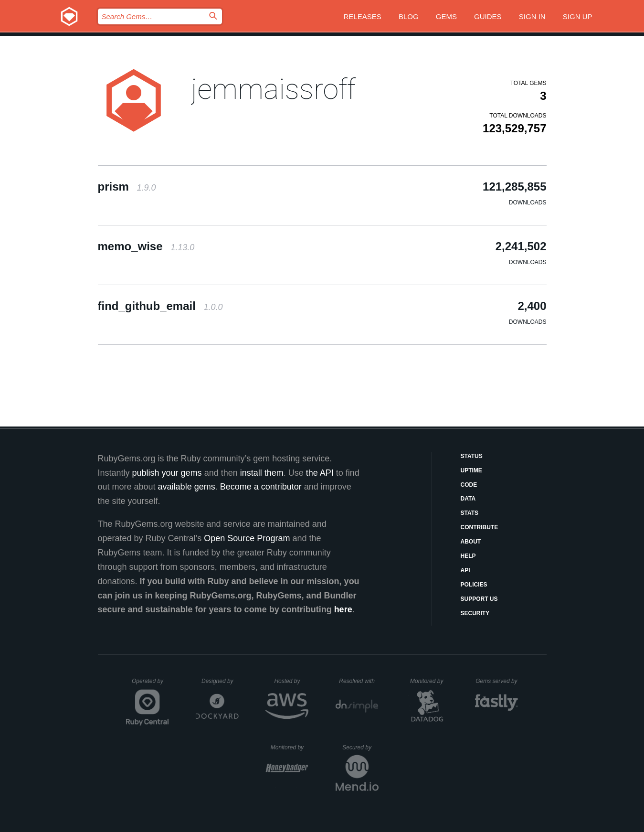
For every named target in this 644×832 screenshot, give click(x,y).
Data (468, 499)
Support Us (479, 599)
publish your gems (167, 473)
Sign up (578, 16)
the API (320, 473)
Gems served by (497, 681)
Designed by (220, 681)
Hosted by (291, 681)
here (343, 609)
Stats (470, 513)
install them (262, 473)
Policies (474, 585)
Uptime (471, 470)
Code (469, 485)
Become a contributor (261, 487)
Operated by (150, 684)
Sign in (532, 16)
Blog (409, 16)
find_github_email (160, 306)
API (465, 570)
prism (127, 187)
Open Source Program (247, 538)
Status (472, 456)
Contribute (480, 527)
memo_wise (146, 246)
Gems (446, 16)
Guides (488, 16)
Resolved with (359, 681)
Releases (363, 16)
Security (475, 613)
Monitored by (429, 681)
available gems (187, 487)
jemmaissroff (273, 89)
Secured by (360, 747)
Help (468, 556)
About (471, 542)
